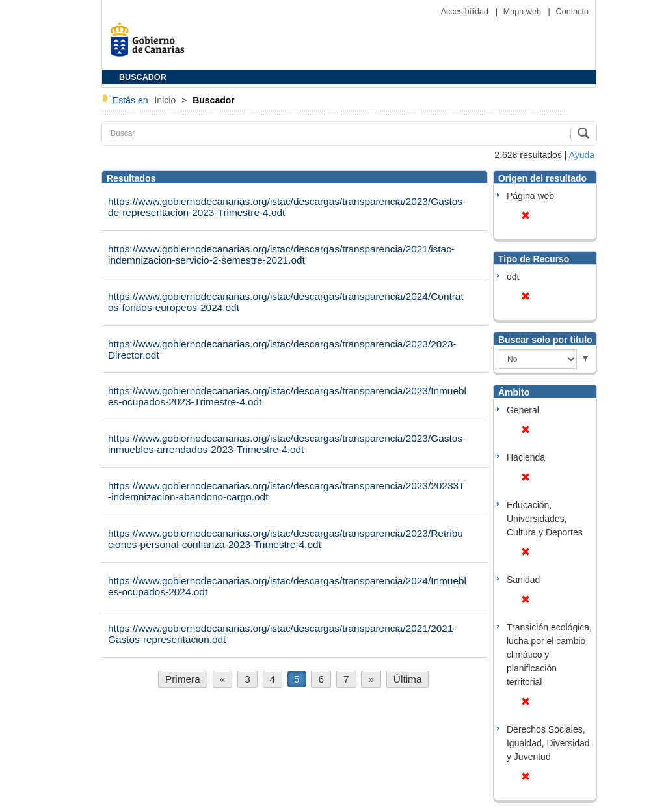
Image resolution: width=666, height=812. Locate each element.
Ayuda (582, 155)
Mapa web (524, 12)
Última (408, 679)
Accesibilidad (466, 12)
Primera (183, 679)
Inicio (166, 100)
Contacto (572, 12)
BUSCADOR (143, 77)
